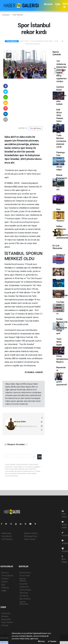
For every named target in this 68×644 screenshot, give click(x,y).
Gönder (40, 457)
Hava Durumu (25, 573)
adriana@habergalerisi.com (25, 426)
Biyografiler (6, 619)
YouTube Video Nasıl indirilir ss (60, 308)
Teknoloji (5, 588)
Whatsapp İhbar (31, 536)
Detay (41, 641)
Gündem (5, 579)
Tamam (52, 641)
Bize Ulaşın (64, 559)
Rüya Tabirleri (7, 622)
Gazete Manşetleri (24, 603)
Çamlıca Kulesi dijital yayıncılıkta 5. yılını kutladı (61, 96)
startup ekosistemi (8, 643)
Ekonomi (48, 4)
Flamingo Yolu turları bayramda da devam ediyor (61, 161)
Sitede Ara (6, 613)
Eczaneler (24, 584)
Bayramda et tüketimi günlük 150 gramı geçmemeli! (62, 376)
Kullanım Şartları (31, 533)
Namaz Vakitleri (23, 580)
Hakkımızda (6, 533)
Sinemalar (24, 593)
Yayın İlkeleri (7, 536)
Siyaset (5, 582)
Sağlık (4, 591)
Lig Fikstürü (24, 587)
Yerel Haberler (18, 15)
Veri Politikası (7, 539)
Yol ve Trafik (25, 576)
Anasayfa (6, 15)
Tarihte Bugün (25, 590)
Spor (3, 585)
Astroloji (5, 625)
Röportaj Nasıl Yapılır (60, 272)
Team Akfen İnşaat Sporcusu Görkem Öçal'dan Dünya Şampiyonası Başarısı (62, 350)
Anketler (5, 616)
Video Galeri (64, 525)
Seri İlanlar (24, 596)
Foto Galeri (64, 514)
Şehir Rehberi (25, 599)
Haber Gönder (30, 539)
